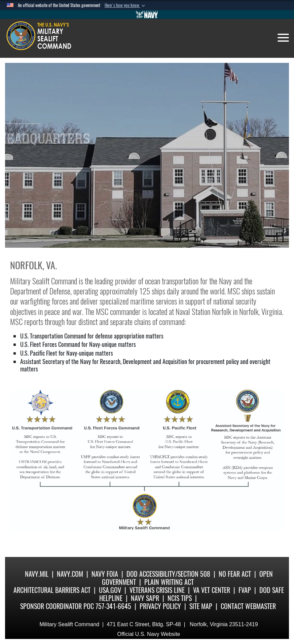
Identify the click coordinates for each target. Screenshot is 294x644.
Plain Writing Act (169, 582)
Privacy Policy (160, 606)
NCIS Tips (180, 598)
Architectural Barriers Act (52, 590)
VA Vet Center (212, 590)
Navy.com (70, 574)
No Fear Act (235, 574)
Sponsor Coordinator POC (57, 606)
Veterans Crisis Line (157, 590)
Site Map (201, 606)
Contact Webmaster (248, 606)
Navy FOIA (105, 574)
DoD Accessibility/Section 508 (168, 574)
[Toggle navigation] (283, 38)
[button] (125, 5)
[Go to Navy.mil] (147, 14)
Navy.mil (37, 574)
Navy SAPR (145, 598)
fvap (245, 590)
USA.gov (110, 590)
